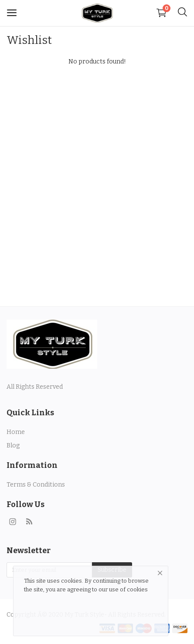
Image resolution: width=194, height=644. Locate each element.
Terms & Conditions (36, 485)
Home (16, 432)
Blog (13, 445)
